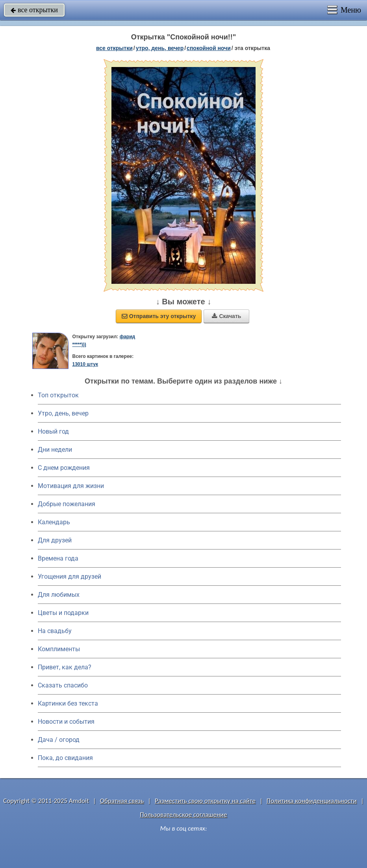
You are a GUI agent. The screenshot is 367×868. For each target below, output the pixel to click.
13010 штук (85, 364)
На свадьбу (55, 631)
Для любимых (59, 595)
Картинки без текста (68, 703)
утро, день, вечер (160, 48)
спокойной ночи (209, 48)
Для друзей (55, 540)
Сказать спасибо (63, 685)
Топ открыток (58, 395)
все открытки (34, 10)
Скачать (226, 316)
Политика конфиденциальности (312, 801)
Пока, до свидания (65, 758)
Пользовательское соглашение (183, 815)
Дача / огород (59, 740)
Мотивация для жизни (71, 486)
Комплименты (59, 649)
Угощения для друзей (70, 576)
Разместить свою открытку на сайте (205, 801)
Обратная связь (122, 801)
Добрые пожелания (67, 504)
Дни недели (55, 450)
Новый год (53, 431)
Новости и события (66, 722)
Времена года (58, 558)
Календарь (54, 522)
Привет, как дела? (65, 667)
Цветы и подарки (63, 613)
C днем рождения (64, 468)
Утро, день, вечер (63, 413)
